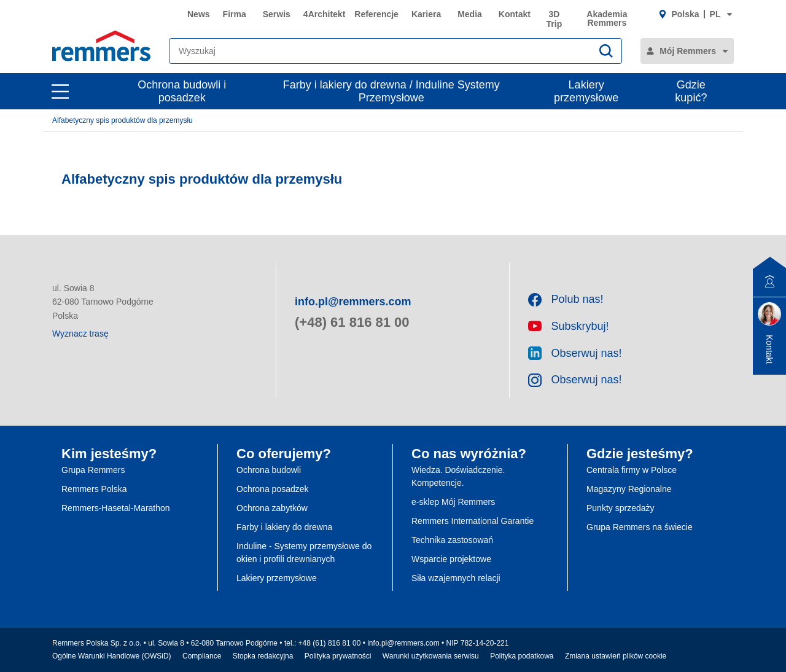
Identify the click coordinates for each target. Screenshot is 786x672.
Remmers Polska (94, 489)
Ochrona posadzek (273, 489)
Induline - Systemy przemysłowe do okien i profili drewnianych (304, 553)
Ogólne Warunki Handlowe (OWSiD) (112, 656)
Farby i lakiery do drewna (284, 527)
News (199, 14)
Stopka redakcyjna (263, 656)
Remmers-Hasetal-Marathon (116, 508)
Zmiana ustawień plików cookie (616, 656)
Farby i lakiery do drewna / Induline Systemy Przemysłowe (391, 91)
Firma (235, 14)
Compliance (202, 656)
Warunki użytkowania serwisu (431, 656)
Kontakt (515, 14)
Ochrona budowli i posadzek (182, 91)
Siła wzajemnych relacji (456, 578)
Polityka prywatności (338, 656)
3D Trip (554, 19)
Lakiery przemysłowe (586, 91)
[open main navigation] (60, 92)
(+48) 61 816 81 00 (352, 322)
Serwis (277, 14)
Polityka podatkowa (522, 656)
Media (470, 14)
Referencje (376, 14)
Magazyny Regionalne (629, 489)
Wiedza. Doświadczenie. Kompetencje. (458, 476)
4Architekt (324, 14)
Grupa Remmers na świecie (640, 527)
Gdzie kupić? (691, 91)
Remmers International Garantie (473, 521)
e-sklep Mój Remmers (453, 502)
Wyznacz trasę (80, 334)
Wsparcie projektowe (451, 559)
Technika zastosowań (452, 540)
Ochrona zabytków (272, 508)
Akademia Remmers (607, 18)
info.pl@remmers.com (353, 302)
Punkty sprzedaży (621, 508)
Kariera (426, 14)
